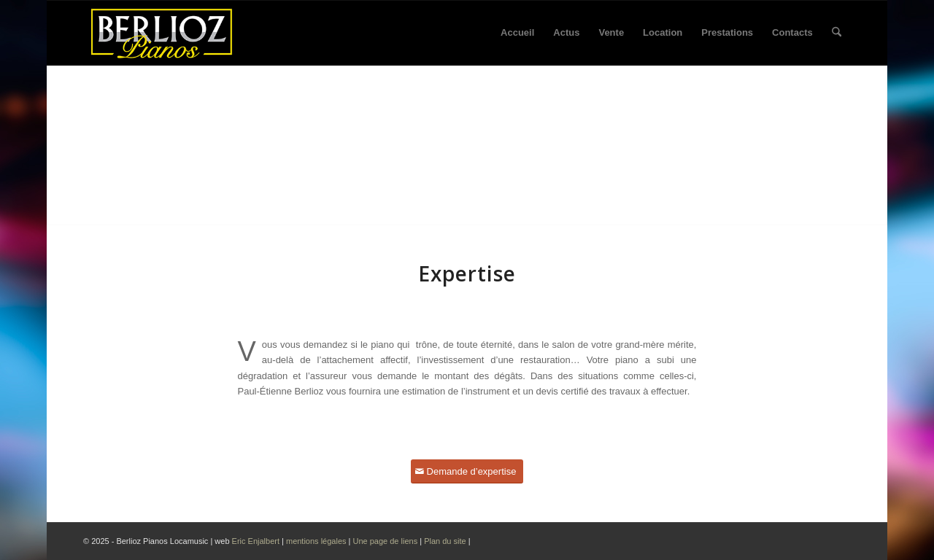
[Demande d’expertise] (467, 471)
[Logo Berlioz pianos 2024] (162, 33)
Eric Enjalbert (256, 541)
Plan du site (446, 541)
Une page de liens (385, 541)
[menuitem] (517, 33)
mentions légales (316, 541)
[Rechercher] (837, 33)
